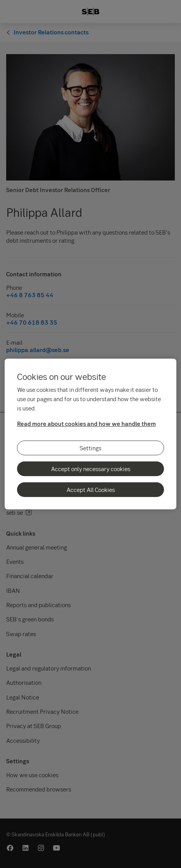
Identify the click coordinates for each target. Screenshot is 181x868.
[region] (91, 434)
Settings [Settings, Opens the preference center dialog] (90, 448)
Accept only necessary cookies (91, 469)
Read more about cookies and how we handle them (86, 424)
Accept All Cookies (91, 490)
